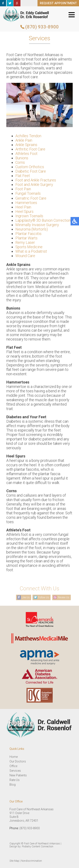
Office (13, 766)
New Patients (18, 775)
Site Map (14, 861)
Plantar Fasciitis (28, 234)
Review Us (64, 597)
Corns (20, 163)
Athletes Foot (26, 154)
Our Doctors (18, 761)
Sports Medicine (29, 247)
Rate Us (15, 780)
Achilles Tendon (28, 136)
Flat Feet (23, 176)
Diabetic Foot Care (31, 172)
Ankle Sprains (26, 145)
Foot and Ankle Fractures (36, 181)
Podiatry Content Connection (38, 847)
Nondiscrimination (31, 861)
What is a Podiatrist (31, 252)
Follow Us (44, 597)
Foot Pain (23, 190)
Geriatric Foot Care (31, 199)
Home (14, 757)
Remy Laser (25, 243)
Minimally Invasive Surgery (37, 225)
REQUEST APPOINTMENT (58, 3)
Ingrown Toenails (29, 216)
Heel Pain (23, 208)
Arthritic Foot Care (30, 150)
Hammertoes (26, 203)
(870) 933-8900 (42, 27)
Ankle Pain (24, 141)
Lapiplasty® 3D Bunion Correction (43, 221)
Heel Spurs (24, 212)
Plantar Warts (26, 239)
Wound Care (25, 256)
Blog (13, 785)
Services (15, 771)
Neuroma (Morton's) (32, 230)
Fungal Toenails (28, 194)
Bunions (22, 159)
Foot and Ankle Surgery (34, 185)
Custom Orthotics (30, 167)
